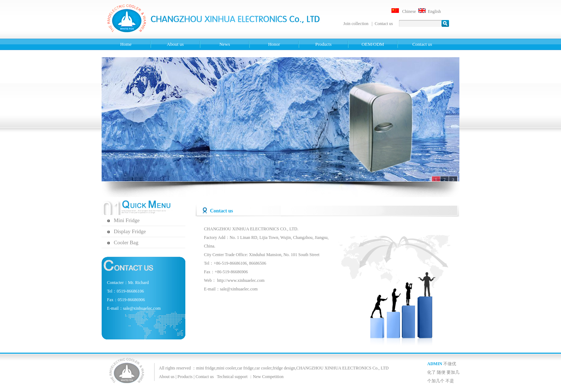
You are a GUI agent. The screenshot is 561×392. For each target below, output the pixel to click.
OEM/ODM (373, 44)
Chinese (409, 11)
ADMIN (435, 364)
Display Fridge (130, 231)
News (225, 44)
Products (323, 44)
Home (126, 44)
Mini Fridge (127, 220)
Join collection (357, 24)
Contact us (384, 24)
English (435, 11)
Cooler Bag (126, 242)
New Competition (268, 377)
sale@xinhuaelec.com (239, 289)
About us (175, 44)
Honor (274, 44)
